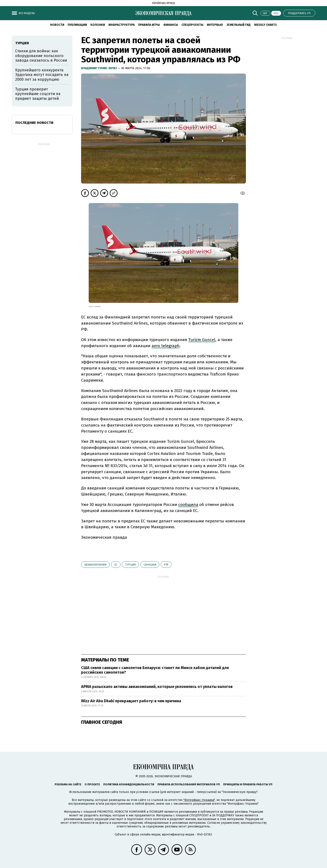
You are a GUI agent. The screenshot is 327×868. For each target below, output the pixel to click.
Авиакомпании (95, 565)
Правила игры (149, 25)
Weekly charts (266, 25)
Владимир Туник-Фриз (99, 68)
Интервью (215, 25)
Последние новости (34, 123)
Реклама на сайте (68, 784)
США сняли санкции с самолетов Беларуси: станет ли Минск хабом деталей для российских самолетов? (155, 670)
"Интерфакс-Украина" (199, 800)
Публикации (77, 25)
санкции (150, 565)
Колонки (98, 25)
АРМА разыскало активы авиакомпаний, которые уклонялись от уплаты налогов (157, 687)
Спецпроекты (192, 25)
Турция (130, 565)
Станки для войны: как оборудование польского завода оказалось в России (41, 56)
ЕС (116, 565)
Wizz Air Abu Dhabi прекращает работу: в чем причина (131, 701)
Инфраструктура (122, 25)
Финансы (171, 25)
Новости (57, 25)
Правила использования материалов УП (189, 784)
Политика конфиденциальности (129, 784)
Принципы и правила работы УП (248, 784)
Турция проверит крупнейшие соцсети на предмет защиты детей (38, 94)
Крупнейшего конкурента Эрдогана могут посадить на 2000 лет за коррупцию (42, 75)
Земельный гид (239, 25)
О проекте (92, 784)
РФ (166, 565)
